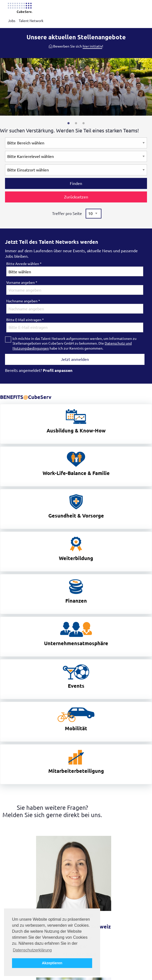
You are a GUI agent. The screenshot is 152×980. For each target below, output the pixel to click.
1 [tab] (69, 123)
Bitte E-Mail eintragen (25, 320)
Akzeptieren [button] (52, 963)
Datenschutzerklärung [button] (32, 950)
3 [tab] (84, 123)
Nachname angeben (23, 301)
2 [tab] (76, 123)
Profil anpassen (58, 370)
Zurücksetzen (76, 197)
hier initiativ (92, 46)
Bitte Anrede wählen (24, 264)
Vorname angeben (22, 283)
